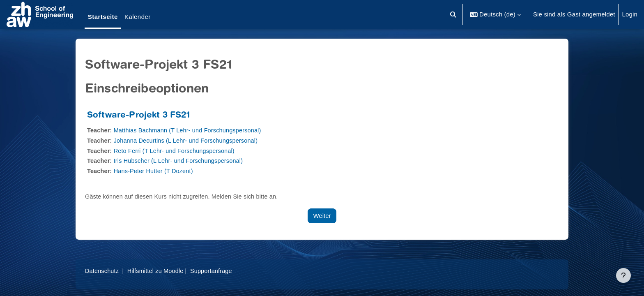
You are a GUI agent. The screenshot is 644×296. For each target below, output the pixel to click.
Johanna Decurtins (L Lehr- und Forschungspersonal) (189, 140)
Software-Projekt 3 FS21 (138, 116)
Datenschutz (102, 271)
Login (630, 14)
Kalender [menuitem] (138, 17)
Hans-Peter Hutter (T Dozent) (156, 171)
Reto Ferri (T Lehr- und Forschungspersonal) (177, 151)
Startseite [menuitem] (103, 17)
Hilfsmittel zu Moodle (158, 271)
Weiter (322, 216)
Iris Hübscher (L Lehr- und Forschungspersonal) (182, 161)
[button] (454, 14)
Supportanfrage (216, 271)
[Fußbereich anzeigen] (623, 275)
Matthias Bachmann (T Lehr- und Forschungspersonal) (191, 130)
